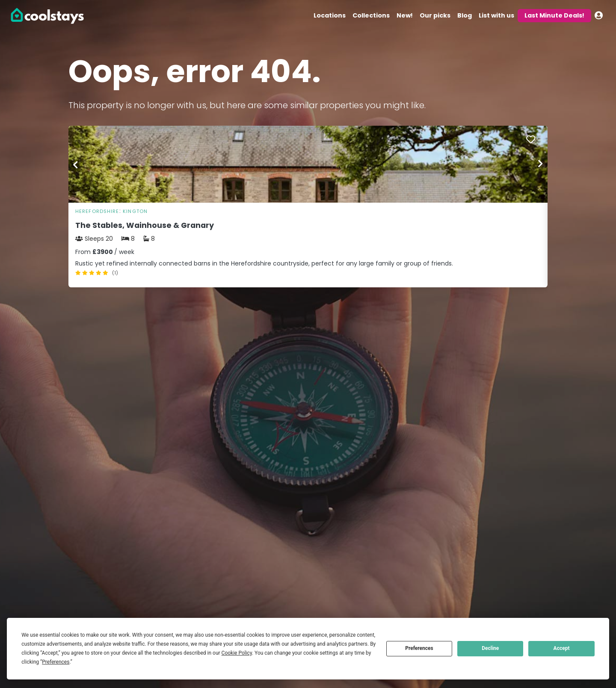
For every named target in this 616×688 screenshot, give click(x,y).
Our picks (435, 15)
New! (405, 15)
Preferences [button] (56, 662)
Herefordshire (97, 211)
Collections (371, 15)
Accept (562, 648)
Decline (490, 648)
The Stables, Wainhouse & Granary (145, 225)
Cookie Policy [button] (237, 653)
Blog (465, 15)
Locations (330, 15)
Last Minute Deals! (554, 15)
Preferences (419, 648)
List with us (496, 15)
